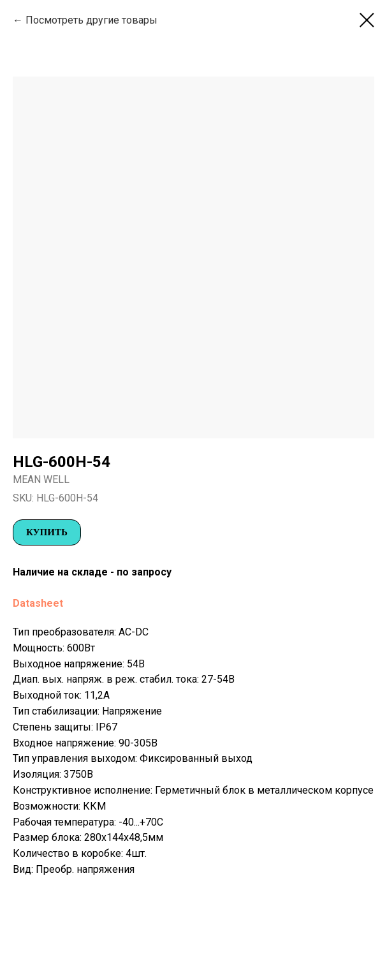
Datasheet (38, 603)
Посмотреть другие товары (91, 20)
